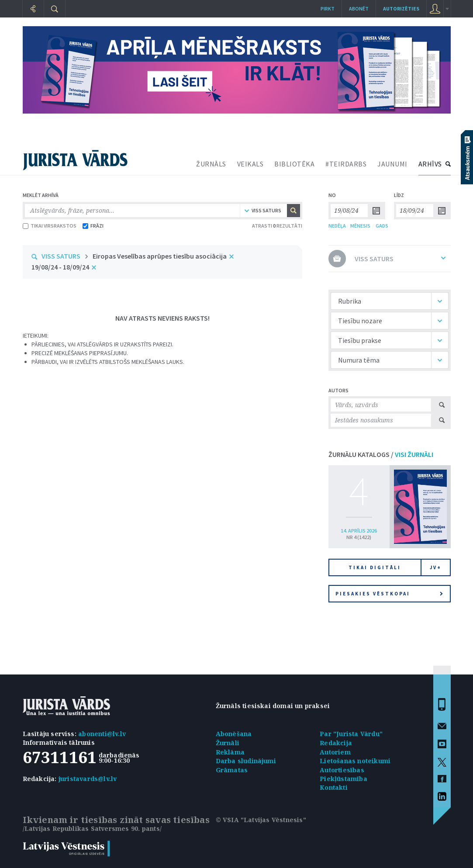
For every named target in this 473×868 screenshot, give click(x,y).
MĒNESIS (360, 226)
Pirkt (328, 9)
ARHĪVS (430, 164)
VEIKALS (250, 164)
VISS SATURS (61, 256)
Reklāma (230, 752)
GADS (382, 226)
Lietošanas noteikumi (355, 761)
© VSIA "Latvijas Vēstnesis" (261, 820)
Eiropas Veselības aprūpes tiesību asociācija (160, 256)
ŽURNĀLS (211, 164)
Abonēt (359, 9)
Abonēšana (234, 734)
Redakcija (336, 743)
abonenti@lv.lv (102, 734)
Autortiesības (342, 770)
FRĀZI (93, 226)
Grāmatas (232, 770)
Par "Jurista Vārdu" (351, 734)
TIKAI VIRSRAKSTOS (50, 226)
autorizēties (401, 9)
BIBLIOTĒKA (294, 164)
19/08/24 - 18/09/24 (60, 267)
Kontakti (334, 787)
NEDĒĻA (337, 226)
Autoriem (335, 752)
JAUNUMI (392, 164)
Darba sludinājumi (246, 761)
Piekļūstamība (344, 779)
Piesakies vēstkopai (389, 594)
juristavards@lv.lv (88, 779)
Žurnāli (228, 743)
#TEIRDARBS (346, 164)
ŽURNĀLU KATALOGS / (381, 454)
